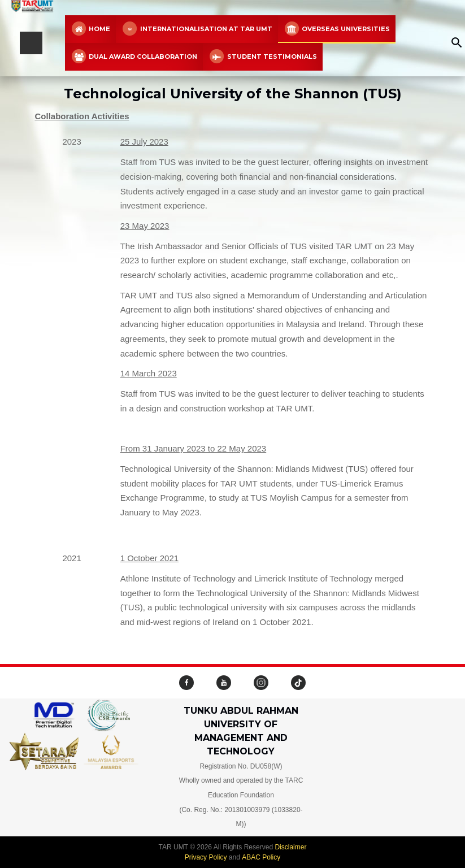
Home (90, 29)
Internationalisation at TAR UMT (197, 29)
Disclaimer (290, 847)
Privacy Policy (206, 857)
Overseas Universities (337, 29)
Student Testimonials (262, 57)
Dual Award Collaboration (134, 57)
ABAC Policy (261, 857)
